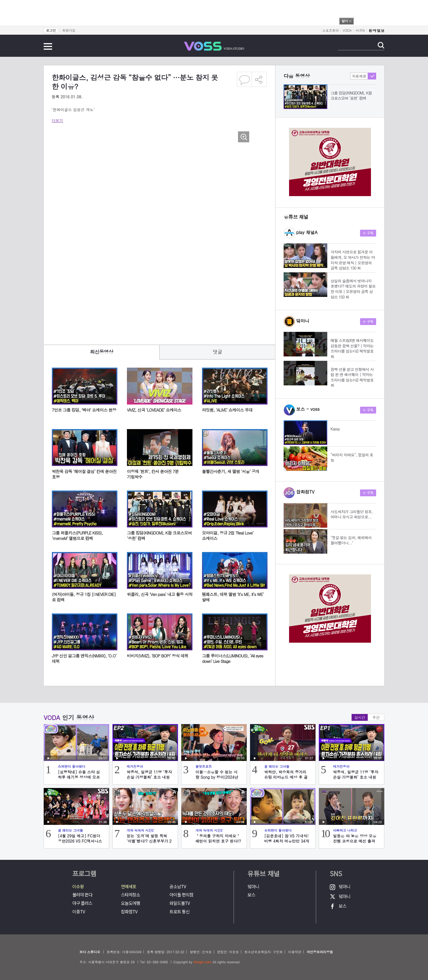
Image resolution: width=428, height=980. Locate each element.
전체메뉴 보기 (48, 46)
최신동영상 (102, 352)
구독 (368, 233)
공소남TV (178, 886)
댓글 (218, 352)
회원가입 (69, 30)
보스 (251, 895)
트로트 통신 (179, 912)
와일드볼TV (180, 903)
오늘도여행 (130, 903)
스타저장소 (130, 895)
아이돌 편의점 (181, 895)
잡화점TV (129, 912)
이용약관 (295, 952)
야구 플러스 (82, 903)
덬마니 (253, 886)
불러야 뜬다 (82, 895)
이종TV (79, 912)
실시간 (360, 717)
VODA (347, 30)
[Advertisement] (151, 317)
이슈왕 (78, 886)
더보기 (57, 120)
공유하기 (259, 79)
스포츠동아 (331, 30)
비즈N (360, 30)
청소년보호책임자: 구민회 (263, 952)
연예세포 (129, 886)
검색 (381, 45)
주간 (376, 717)
